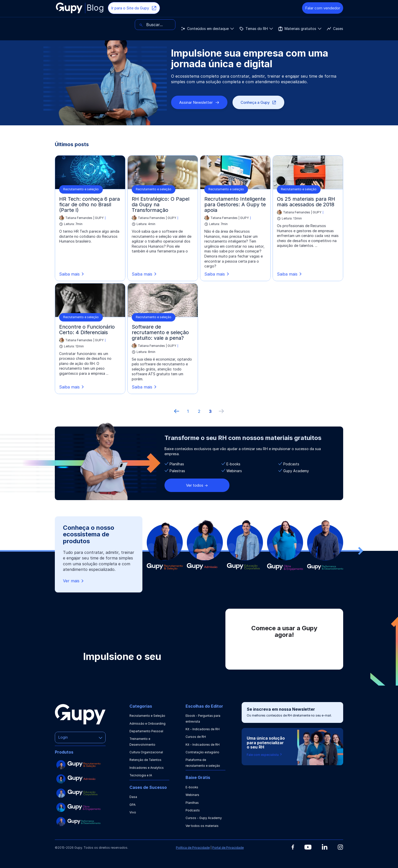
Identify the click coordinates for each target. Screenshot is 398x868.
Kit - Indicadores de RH (203, 729)
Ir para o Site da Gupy (134, 8)
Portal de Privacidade (228, 848)
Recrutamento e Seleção (147, 716)
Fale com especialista (265, 755)
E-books (192, 787)
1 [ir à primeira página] (188, 411)
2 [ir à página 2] (199, 411)
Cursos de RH (196, 737)
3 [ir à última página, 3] (210, 411)
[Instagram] (340, 847)
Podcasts (193, 810)
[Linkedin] (325, 847)
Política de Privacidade (193, 848)
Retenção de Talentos (146, 760)
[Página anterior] (177, 411)
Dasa (133, 797)
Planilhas (192, 803)
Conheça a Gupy (258, 102)
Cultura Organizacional (146, 752)
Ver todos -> (197, 485)
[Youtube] (308, 847)
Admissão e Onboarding (147, 724)
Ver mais (74, 581)
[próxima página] (221, 411)
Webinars (192, 795)
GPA (132, 805)
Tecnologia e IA (141, 775)
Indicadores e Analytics (147, 768)
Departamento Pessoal (146, 731)
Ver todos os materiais (202, 826)
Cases (209, 25)
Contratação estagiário (202, 752)
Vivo (133, 812)
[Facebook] (293, 847)
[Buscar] (323, 25)
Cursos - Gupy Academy (204, 818)
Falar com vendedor (323, 8)
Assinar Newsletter (199, 102)
